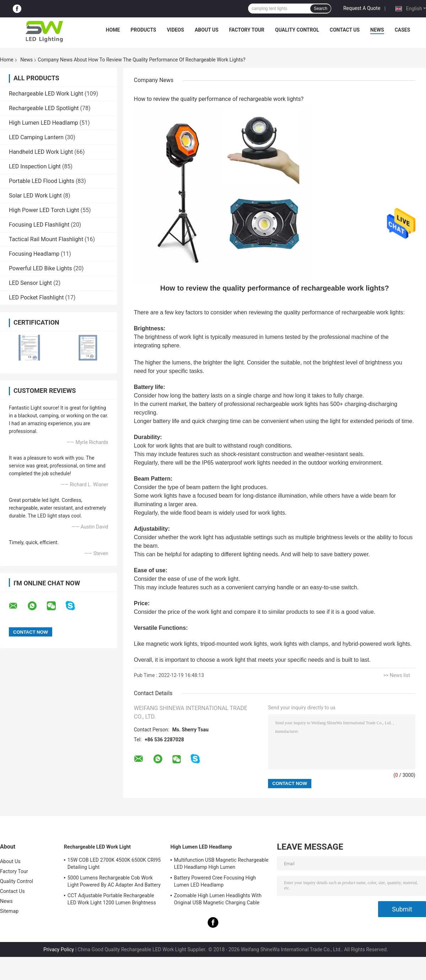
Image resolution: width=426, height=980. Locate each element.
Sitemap (9, 911)
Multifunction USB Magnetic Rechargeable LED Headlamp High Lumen (221, 863)
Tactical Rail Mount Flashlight (46, 239)
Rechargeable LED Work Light (46, 94)
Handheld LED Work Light (41, 152)
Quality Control (297, 30)
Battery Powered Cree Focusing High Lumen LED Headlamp (215, 881)
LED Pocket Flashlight (36, 297)
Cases (403, 30)
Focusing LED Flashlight (39, 225)
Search (321, 9)
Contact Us (345, 30)
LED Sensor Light (30, 283)
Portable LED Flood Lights (42, 181)
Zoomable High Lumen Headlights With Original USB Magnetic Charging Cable (218, 899)
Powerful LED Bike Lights (40, 268)
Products (143, 30)
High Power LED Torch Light (44, 210)
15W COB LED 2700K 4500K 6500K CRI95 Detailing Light (114, 863)
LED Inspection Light (35, 166)
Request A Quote (362, 8)
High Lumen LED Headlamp (43, 123)
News (377, 30)
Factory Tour (247, 30)
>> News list (397, 675)
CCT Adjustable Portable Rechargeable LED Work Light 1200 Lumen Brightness (112, 899)
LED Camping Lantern (36, 137)
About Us (206, 30)
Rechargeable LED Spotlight (44, 108)
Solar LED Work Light (35, 196)
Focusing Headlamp (34, 254)
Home (113, 30)
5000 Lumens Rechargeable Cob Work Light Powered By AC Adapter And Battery (114, 881)
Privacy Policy (59, 949)
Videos (176, 30)
